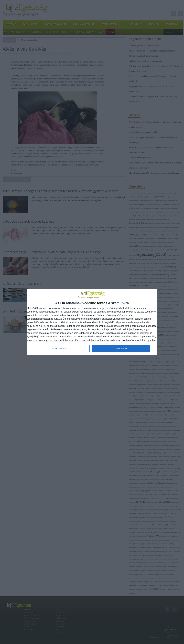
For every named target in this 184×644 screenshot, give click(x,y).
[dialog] (92, 322)
